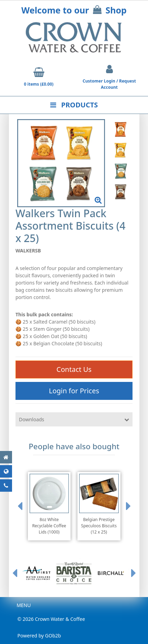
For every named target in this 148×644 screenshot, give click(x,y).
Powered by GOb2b (39, 636)
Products (74, 105)
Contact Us (74, 369)
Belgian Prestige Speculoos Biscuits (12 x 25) (99, 526)
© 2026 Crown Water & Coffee (51, 619)
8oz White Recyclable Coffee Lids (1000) (49, 526)
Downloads (31, 419)
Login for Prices (74, 391)
